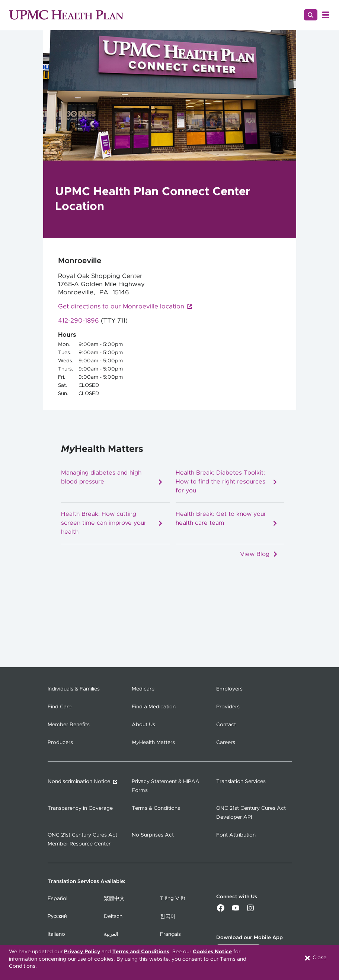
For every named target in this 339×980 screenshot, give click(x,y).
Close (315, 958)
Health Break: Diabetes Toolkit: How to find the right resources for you (227, 482)
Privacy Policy (82, 952)
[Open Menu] (326, 15)
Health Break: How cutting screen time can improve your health (112, 523)
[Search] (311, 15)
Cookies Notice (212, 952)
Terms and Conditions (141, 952)
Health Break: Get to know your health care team (227, 519)
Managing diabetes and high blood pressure (112, 477)
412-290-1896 (79, 321)
